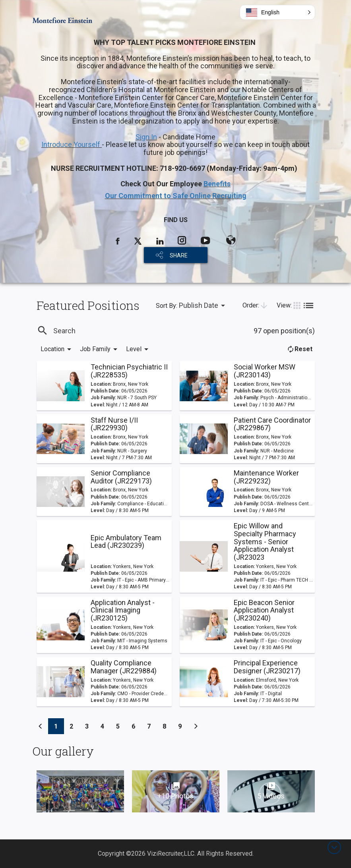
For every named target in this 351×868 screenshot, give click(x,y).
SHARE (179, 255)
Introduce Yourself (72, 144)
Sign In (146, 137)
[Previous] (41, 726)
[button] (277, 12)
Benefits (217, 184)
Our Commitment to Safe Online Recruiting (176, 196)
